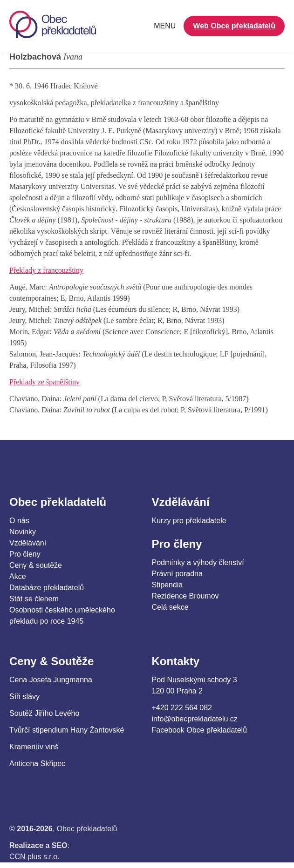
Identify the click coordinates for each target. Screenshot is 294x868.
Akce (18, 576)
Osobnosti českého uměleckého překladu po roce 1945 (62, 616)
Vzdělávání (28, 543)
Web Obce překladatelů (234, 26)
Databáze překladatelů (47, 588)
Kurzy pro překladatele (189, 521)
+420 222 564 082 (182, 708)
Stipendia (168, 585)
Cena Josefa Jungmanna (51, 680)
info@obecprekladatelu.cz (195, 719)
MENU (165, 26)
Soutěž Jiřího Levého (44, 713)
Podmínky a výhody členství (198, 562)
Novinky (23, 532)
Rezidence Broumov (185, 596)
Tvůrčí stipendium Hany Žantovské (67, 730)
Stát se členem (34, 599)
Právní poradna (177, 574)
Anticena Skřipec (37, 764)
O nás (19, 521)
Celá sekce (170, 607)
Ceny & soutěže (36, 565)
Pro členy (25, 554)
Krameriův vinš (34, 747)
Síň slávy (24, 696)
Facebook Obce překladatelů (200, 730)
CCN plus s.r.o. (34, 857)
